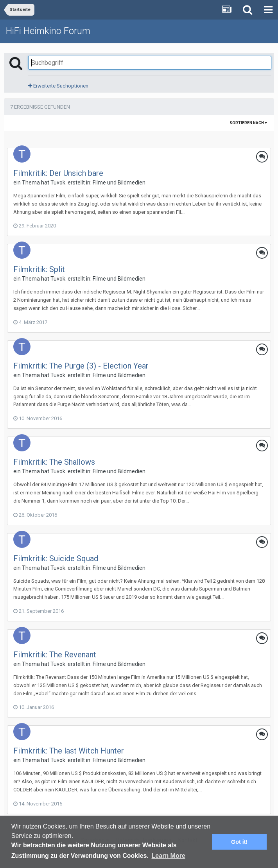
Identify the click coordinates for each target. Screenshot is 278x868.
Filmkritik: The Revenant (55, 655)
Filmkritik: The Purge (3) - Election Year (81, 366)
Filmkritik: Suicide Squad (56, 558)
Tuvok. (58, 183)
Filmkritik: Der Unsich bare (58, 173)
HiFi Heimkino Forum (48, 31)
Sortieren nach (248, 123)
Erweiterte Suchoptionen (58, 86)
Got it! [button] (239, 842)
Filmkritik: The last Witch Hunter (69, 751)
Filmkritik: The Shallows (54, 462)
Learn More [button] (169, 856)
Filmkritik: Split (39, 269)
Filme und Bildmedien (119, 183)
